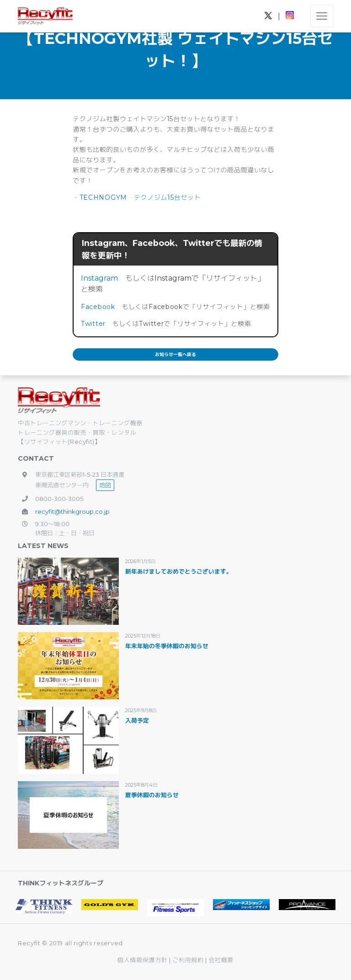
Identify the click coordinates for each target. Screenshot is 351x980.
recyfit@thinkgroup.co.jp (72, 511)
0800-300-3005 (59, 499)
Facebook (98, 307)
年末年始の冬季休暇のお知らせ (167, 646)
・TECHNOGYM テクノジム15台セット (137, 197)
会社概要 (221, 960)
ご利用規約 (189, 960)
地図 (105, 485)
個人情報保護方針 (142, 960)
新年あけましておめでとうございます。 (179, 571)
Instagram (99, 278)
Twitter (93, 324)
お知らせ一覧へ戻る (175, 354)
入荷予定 (137, 720)
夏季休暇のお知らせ (152, 795)
